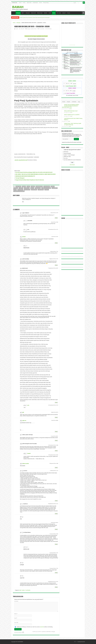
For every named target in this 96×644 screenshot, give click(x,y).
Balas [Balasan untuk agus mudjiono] (56, 218)
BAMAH (18, 7)
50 (72, 116)
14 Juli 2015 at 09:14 (54, 523)
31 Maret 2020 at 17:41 (54, 252)
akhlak (24, 187)
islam (15, 190)
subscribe (42, 627)
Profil (24, 3)
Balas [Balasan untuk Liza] (56, 529)
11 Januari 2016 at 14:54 (54, 534)
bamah (17, 29)
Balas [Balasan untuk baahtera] (56, 514)
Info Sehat (59, 13)
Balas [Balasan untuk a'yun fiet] (56, 587)
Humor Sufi (33, 13)
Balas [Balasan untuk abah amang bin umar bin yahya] (56, 451)
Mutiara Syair (40, 13)
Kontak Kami (35, 3)
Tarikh (50, 13)
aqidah (33, 187)
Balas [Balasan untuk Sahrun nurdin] (56, 468)
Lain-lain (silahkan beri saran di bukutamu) (72, 160)
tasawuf (47, 190)
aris (28, 405)
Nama (16, 614)
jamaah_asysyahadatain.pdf (21, 160)
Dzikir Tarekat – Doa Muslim (25, 590)
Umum (64, 13)
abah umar (19, 187)
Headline (32, 29)
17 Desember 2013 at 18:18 (53, 455)
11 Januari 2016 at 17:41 (54, 568)
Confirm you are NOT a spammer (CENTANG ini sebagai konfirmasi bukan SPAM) (35, 632)
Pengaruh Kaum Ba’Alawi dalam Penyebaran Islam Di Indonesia (30, 180)
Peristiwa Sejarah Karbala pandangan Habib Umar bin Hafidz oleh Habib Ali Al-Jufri (34, 172)
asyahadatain (47, 187)
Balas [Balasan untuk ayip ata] (56, 432)
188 (71, 109)
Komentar (16, 601)
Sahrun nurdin (26, 464)
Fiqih (23, 13)
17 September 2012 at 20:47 (53, 268)
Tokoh (54, 13)
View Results (72, 165)
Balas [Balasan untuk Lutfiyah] (56, 573)
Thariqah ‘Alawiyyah (20, 178)
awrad (53, 187)
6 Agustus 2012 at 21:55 (54, 259)
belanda (16, 188)
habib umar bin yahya (46, 188)
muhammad (20, 190)
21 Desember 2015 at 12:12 (53, 229)
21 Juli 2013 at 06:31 (54, 436)
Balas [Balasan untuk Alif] (56, 417)
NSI (84, 642)
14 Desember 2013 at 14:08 (53, 445)
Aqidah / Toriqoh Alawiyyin (69, 155)
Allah (28, 187)
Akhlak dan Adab (67, 157)
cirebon (21, 188)
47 (70, 121)
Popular (68, 102)
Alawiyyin (18, 13)
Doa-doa (66, 158)
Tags (79, 102)
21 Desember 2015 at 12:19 (53, 405)
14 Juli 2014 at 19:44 (54, 222)
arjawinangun (39, 187)
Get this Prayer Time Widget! (72, 45)
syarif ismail (41, 190)
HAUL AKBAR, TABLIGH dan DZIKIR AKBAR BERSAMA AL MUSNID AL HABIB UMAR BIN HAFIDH (35, 174)
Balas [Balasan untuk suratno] (56, 501)
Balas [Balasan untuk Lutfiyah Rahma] (56, 544)
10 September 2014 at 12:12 (53, 504)
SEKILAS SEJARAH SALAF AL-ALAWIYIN (72, 115)
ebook (32, 188)
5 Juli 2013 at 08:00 (55, 420)
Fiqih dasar (66, 152)
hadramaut (55, 188)
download (27, 188)
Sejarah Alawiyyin (67, 153)
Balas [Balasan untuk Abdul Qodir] (56, 403)
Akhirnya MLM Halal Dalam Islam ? (71, 111)
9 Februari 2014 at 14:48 (54, 463)
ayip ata (24, 420)
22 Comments (42, 29)
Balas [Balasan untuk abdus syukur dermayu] (56, 441)
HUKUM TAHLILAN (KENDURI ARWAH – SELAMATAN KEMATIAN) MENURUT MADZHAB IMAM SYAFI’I (71, 106)
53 (72, 113)
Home (20, 3)
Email (16, 618)
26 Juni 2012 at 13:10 (54, 213)
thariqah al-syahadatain (19, 191)
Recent (64, 102)
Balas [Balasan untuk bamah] (56, 243)
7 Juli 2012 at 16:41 (55, 237)
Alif (23, 412)
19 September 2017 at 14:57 (53, 582)
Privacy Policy (46, 3)
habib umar (38, 188)
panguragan (27, 190)
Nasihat (46, 13)
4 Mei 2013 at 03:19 (55, 412)
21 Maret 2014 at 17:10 (54, 471)
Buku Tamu (29, 3)
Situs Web (16, 622)
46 (70, 126)
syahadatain (34, 190)
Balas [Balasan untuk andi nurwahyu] (56, 265)
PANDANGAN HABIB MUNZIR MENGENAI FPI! (25, 176)
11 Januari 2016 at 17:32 (54, 553)
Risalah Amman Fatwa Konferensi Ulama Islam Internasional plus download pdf (35, 17)
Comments (74, 102)
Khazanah (28, 13)
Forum (40, 3)
